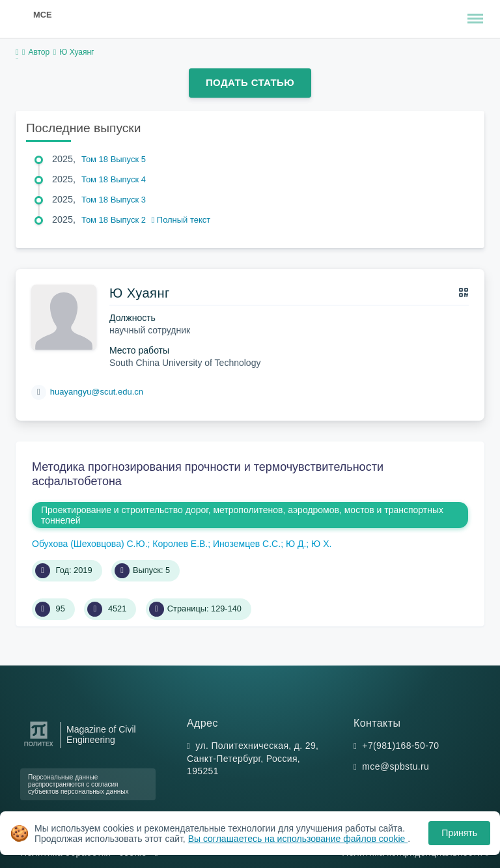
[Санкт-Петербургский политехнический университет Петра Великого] (39, 747)
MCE (42, 15)
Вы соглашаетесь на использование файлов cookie (298, 839)
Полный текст (181, 220)
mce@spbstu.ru (396, 766)
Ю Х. (321, 544)
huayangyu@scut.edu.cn (97, 392)
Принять (459, 833)
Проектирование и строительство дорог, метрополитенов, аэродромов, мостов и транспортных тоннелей (242, 515)
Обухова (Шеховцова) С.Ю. (90, 544)
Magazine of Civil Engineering (101, 735)
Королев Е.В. (180, 544)
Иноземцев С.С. (247, 544)
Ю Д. (296, 544)
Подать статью (250, 82)
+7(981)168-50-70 (400, 746)
